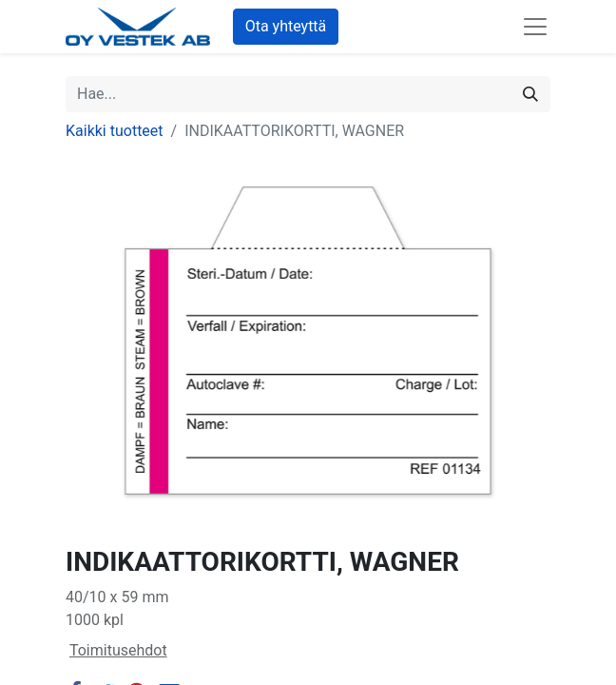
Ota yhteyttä (286, 26)
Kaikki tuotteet (115, 131)
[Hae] (530, 94)
